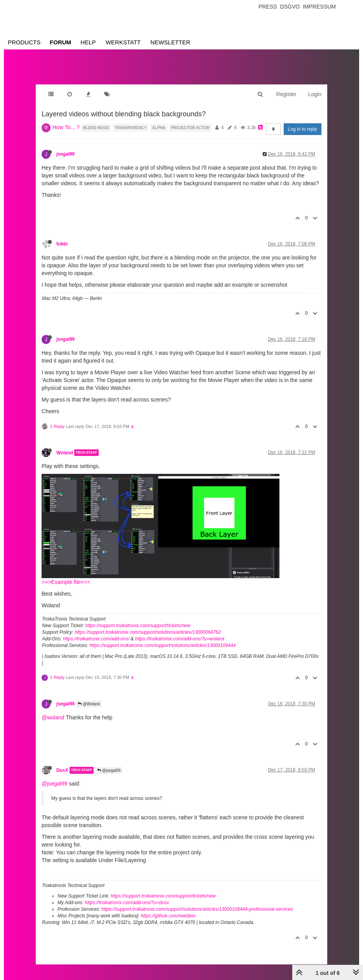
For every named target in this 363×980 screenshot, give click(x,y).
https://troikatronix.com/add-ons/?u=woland (179, 639)
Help (88, 42)
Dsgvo (290, 7)
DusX (62, 770)
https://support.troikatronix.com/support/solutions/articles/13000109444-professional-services (197, 909)
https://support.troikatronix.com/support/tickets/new (138, 626)
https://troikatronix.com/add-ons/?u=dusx (127, 903)
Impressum (319, 7)
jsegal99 (65, 154)
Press (268, 7)
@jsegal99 (109, 771)
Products (24, 42)
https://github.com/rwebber (168, 916)
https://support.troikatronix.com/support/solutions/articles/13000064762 (148, 632)
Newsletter (170, 42)
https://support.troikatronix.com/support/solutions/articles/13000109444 (162, 645)
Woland (65, 452)
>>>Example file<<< (66, 582)
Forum (60, 42)
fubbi (62, 244)
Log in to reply (303, 129)
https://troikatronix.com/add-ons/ (96, 639)
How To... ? (66, 127)
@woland (53, 717)
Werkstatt (123, 42)
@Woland (89, 704)
